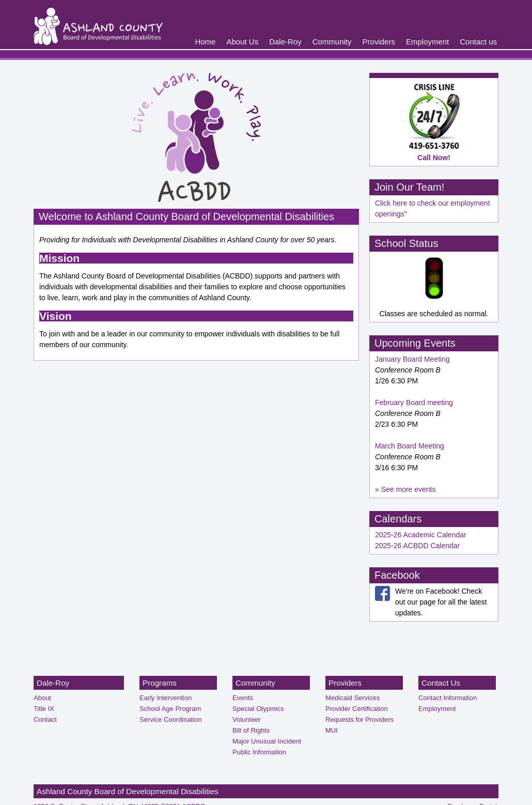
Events (243, 698)
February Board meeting (414, 402)
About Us (242, 42)
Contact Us (441, 683)
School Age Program (170, 709)
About (42, 698)
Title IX (44, 709)
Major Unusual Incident (267, 741)
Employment (427, 42)
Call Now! (434, 158)
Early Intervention (166, 698)
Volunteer (247, 719)
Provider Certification (357, 709)
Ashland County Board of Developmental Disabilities (128, 791)
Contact (45, 719)
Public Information (259, 752)
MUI (332, 730)
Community (332, 42)
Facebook (397, 575)
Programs (160, 683)
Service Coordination (171, 719)
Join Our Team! (409, 187)
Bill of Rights (251, 730)
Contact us (478, 42)
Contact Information (448, 698)
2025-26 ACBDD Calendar (417, 546)
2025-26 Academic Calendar (421, 535)
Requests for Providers (359, 719)
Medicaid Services (353, 698)
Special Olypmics (258, 709)
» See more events (405, 489)
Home (205, 42)
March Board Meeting (410, 446)
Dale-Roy (285, 42)
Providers (379, 42)
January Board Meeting (412, 359)
